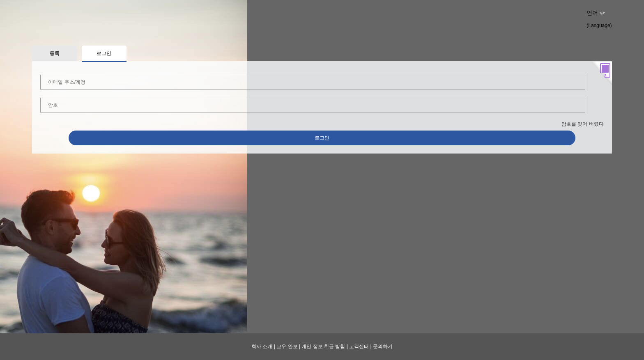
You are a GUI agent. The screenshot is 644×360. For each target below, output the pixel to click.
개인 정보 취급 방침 (323, 346)
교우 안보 (287, 346)
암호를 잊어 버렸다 (583, 124)
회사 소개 (262, 346)
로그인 (322, 138)
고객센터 (359, 346)
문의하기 (383, 346)
